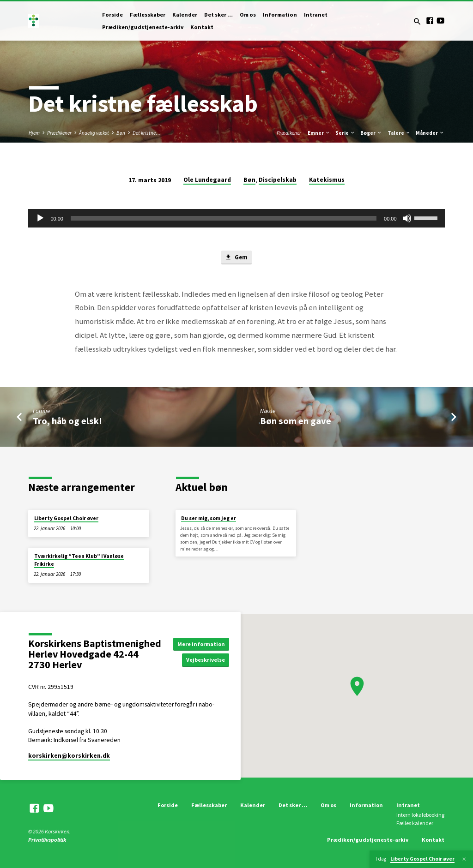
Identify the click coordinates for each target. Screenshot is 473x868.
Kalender (185, 15)
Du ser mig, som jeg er (209, 518)
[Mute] (407, 218)
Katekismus (327, 180)
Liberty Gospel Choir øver (66, 518)
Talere (399, 133)
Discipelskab (278, 180)
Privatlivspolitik (47, 840)
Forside (112, 15)
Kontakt (202, 27)
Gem (236, 258)
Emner (319, 133)
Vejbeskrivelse (208, 660)
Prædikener (59, 133)
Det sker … (218, 15)
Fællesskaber (148, 15)
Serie (345, 133)
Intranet (316, 15)
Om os (248, 15)
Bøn (121, 133)
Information (280, 15)
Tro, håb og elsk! (67, 421)
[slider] (224, 218)
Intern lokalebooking (420, 815)
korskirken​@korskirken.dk (69, 756)
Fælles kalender (415, 823)
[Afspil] (40, 218)
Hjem (34, 133)
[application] (236, 218)
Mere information (202, 644)
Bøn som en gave (296, 421)
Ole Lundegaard (207, 180)
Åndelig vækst (94, 133)
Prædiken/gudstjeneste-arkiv (143, 27)
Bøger (371, 133)
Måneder (430, 133)
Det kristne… (147, 133)
